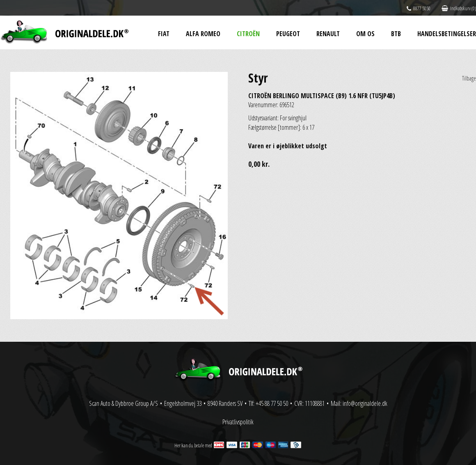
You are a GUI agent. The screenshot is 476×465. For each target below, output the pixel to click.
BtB (396, 34)
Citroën (248, 34)
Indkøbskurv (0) (459, 8)
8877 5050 (419, 8)
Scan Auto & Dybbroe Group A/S (124, 403)
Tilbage (469, 78)
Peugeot (288, 34)
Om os (365, 34)
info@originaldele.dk (365, 403)
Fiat (164, 34)
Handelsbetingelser (447, 34)
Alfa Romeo (203, 34)
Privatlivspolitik (238, 422)
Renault (328, 34)
